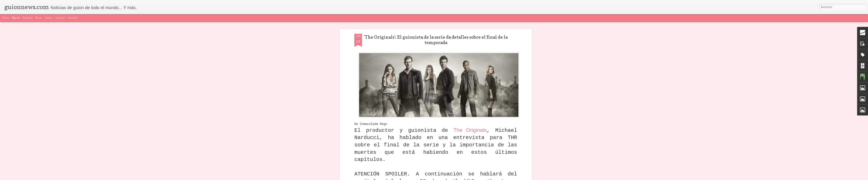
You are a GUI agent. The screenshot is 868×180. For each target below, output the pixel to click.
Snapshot (60, 18)
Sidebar (49, 18)
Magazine (28, 18)
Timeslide (73, 18)
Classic (6, 18)
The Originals (470, 126)
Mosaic (39, 18)
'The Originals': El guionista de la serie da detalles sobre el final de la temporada (436, 36)
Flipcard (16, 18)
